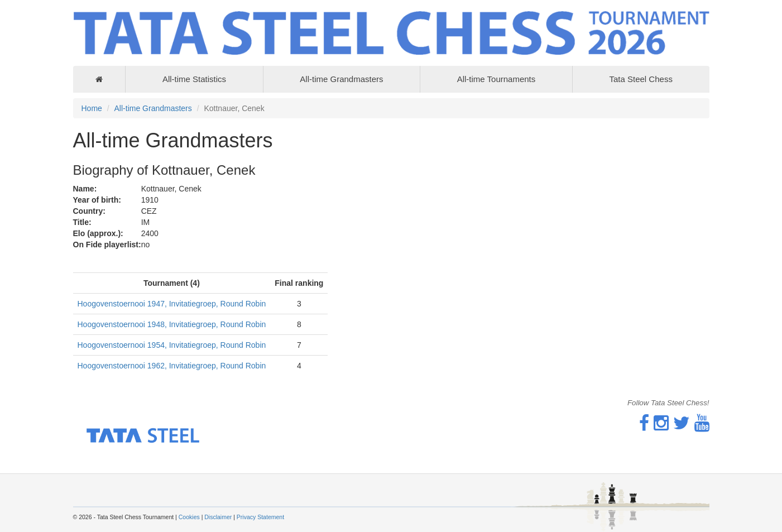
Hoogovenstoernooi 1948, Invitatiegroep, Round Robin (172, 324)
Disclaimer (218, 517)
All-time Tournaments (496, 79)
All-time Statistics (194, 79)
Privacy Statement (260, 517)
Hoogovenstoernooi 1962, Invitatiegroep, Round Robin (172, 366)
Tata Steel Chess (641, 79)
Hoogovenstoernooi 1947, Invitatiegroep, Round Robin (172, 304)
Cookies (189, 517)
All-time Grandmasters (341, 79)
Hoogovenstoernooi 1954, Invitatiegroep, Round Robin (172, 345)
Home (92, 108)
